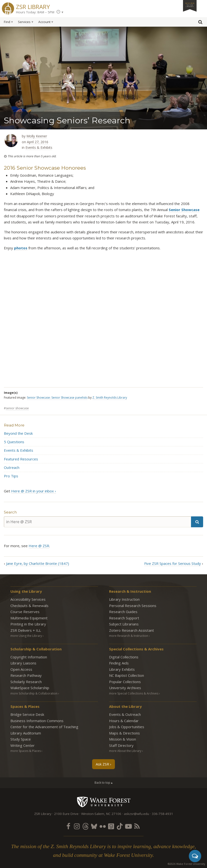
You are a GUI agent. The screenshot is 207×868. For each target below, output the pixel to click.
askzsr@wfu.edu (136, 814)
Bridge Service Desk (27, 714)
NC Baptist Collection (127, 675)
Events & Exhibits (39, 147)
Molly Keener (37, 136)
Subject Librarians (124, 624)
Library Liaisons (23, 663)
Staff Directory (121, 745)
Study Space (21, 739)
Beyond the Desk (18, 433)
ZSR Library (33, 6)
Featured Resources (21, 459)
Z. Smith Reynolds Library (110, 398)
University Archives (125, 688)
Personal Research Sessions (133, 606)
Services (24, 22)
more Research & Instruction (129, 636)
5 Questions (14, 442)
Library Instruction (124, 599)
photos (21, 248)
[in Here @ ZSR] (97, 522)
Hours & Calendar (124, 721)
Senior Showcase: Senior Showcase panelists (57, 398)
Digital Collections (124, 657)
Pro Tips (11, 476)
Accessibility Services (28, 599)
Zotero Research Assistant (131, 630)
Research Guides (123, 612)
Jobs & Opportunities (127, 727)
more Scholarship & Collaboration (34, 693)
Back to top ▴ (103, 783)
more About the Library (125, 751)
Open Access (21, 669)
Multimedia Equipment (29, 618)
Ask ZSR (102, 764)
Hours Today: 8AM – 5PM (35, 12)
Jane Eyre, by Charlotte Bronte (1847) (38, 563)
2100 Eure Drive (66, 814)
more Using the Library (26, 636)
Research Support (124, 618)
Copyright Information (29, 657)
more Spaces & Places (26, 751)
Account (44, 22)
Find (7, 22)
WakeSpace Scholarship (30, 688)
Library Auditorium (26, 733)
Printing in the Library (28, 624)
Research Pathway (26, 675)
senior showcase (17, 408)
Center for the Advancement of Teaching (44, 727)
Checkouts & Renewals (29, 606)
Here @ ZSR (39, 546)
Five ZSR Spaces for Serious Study (173, 563)
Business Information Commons (37, 721)
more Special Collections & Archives (134, 693)
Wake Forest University (104, 802)
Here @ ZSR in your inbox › (34, 491)
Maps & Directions (124, 733)
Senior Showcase (184, 210)
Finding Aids (119, 663)
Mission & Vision (123, 739)
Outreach (12, 467)
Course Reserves (25, 612)
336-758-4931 (162, 814)
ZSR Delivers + (26, 630)
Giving (190, 5)
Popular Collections (125, 682)
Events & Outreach (125, 714)
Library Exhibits (122, 669)
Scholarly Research (26, 682)
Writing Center (23, 745)
